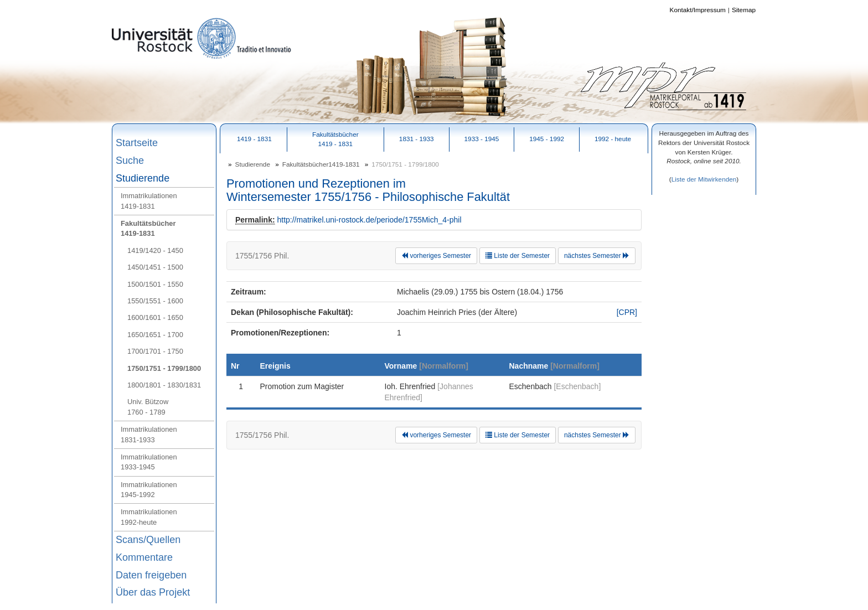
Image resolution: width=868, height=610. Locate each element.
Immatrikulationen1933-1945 (149, 462)
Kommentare (144, 557)
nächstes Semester (597, 256)
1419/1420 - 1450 (155, 250)
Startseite (137, 143)
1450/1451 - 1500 (155, 267)
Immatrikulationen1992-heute (149, 517)
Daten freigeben (151, 575)
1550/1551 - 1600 (155, 301)
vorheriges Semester (436, 256)
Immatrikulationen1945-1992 (149, 490)
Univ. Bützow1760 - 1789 (148, 407)
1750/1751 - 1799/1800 (164, 368)
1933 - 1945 (482, 139)
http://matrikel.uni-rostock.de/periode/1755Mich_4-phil (369, 220)
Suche (130, 161)
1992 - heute (613, 139)
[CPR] (627, 312)
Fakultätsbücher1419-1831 (148, 228)
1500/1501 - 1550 (155, 284)
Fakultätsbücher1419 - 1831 (335, 139)
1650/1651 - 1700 (155, 335)
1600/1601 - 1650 (155, 317)
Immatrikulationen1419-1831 (149, 201)
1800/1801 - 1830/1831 (164, 385)
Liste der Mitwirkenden (704, 179)
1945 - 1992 (547, 139)
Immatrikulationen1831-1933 (149, 434)
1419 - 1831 (254, 139)
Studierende (143, 178)
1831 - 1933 (417, 139)
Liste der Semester (518, 256)
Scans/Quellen (148, 540)
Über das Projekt (153, 592)
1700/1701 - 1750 (155, 351)
